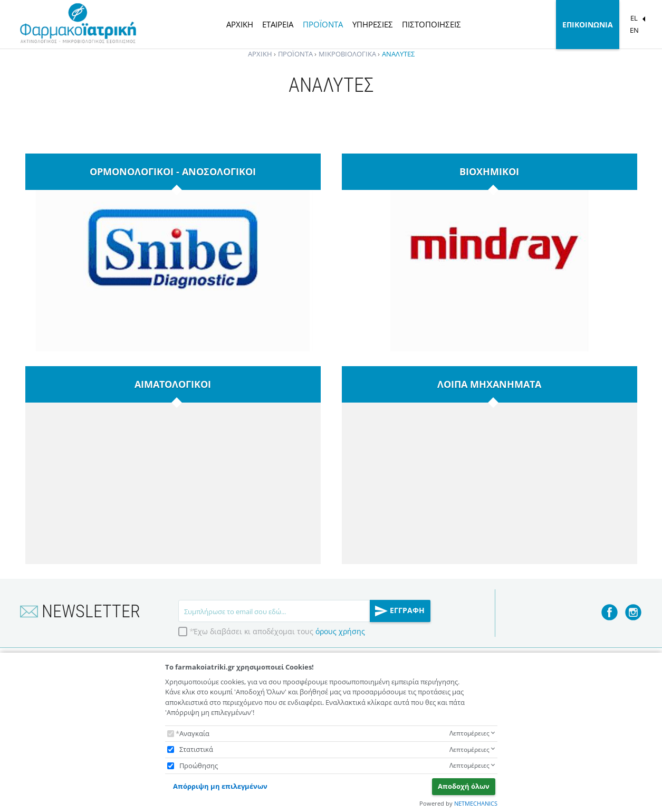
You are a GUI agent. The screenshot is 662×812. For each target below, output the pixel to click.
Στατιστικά (196, 749)
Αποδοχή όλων (464, 786)
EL (634, 18)
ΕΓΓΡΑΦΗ (400, 611)
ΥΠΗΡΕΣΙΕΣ (373, 24)
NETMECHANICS (476, 803)
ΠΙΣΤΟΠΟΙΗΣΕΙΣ (431, 24)
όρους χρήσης (340, 631)
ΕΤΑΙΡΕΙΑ (278, 24)
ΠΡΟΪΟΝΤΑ (323, 24)
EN (634, 30)
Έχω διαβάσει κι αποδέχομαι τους (279, 631)
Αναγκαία (194, 733)
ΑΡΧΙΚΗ (240, 24)
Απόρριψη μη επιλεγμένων (220, 786)
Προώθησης (199, 766)
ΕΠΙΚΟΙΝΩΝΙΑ (588, 25)
